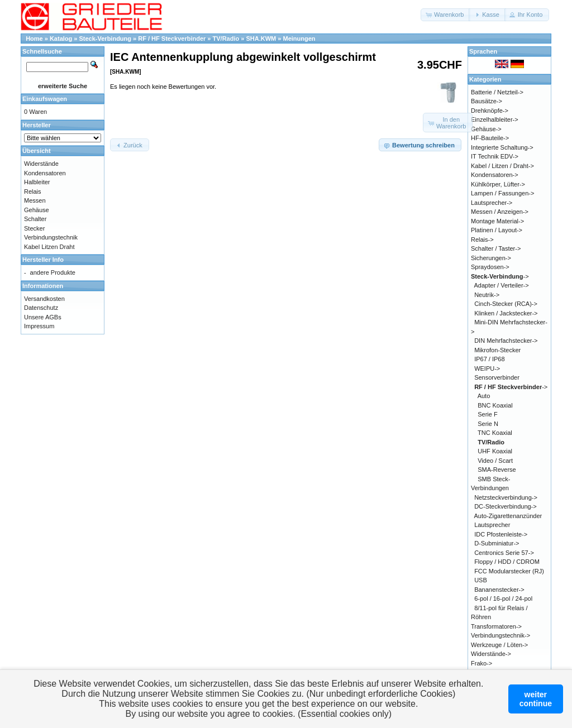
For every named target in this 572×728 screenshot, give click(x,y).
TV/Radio (226, 39)
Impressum (39, 326)
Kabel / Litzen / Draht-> (502, 166)
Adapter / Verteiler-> (502, 285)
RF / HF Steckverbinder (172, 39)
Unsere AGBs (43, 317)
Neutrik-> (487, 295)
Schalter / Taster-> (496, 248)
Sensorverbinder (497, 377)
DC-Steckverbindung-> (506, 506)
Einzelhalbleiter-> (495, 119)
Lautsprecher (492, 525)
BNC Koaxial (495, 405)
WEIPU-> (487, 368)
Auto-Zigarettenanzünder (508, 516)
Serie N (488, 424)
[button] (445, 15)
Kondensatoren (45, 173)
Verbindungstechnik (51, 237)
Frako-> (482, 663)
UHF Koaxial (495, 451)
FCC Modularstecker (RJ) (509, 571)
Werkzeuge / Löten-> (499, 645)
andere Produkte (53, 272)
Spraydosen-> (490, 267)
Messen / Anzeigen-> (500, 212)
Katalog (61, 39)
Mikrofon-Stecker (497, 350)
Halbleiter (37, 182)
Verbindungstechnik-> (500, 635)
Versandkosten (44, 299)
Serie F (487, 414)
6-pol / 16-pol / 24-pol (503, 598)
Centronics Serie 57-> (504, 553)
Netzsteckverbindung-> (506, 497)
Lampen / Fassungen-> (502, 193)
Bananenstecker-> (499, 590)
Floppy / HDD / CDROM (507, 562)
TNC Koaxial (495, 433)
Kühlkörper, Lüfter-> (498, 184)
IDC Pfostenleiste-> (501, 534)
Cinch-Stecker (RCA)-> (506, 304)
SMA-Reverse (497, 470)
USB (481, 580)
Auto (484, 396)
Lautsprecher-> (492, 203)
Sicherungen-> (491, 258)
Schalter (35, 219)
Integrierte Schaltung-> (502, 147)
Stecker (34, 228)
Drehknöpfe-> (490, 111)
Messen (35, 200)
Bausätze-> (487, 101)
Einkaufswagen (45, 99)
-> (500, 276)
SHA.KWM (261, 39)
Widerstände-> (491, 654)
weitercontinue (536, 699)
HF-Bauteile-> (490, 138)
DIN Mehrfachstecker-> (506, 341)
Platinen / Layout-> (497, 230)
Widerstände (41, 164)
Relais (33, 191)
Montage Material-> (497, 221)
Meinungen (299, 39)
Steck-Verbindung (106, 39)
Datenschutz (41, 308)
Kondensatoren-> (495, 175)
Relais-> (482, 240)
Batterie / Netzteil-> (497, 92)
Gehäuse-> (486, 129)
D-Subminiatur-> (497, 543)
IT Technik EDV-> (495, 156)
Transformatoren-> (496, 626)
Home (34, 39)
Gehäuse (37, 210)
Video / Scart (495, 461)
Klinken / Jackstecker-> (506, 313)
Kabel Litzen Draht (49, 247)
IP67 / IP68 (489, 359)
